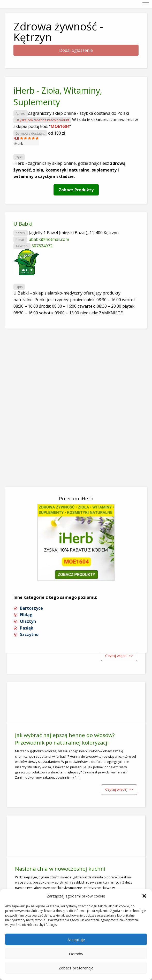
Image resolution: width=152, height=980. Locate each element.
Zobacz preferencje (76, 968)
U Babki (23, 224)
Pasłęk (27, 628)
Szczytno (29, 634)
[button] (144, 896)
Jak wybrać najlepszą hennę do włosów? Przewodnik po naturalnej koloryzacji (65, 739)
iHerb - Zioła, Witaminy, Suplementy (58, 96)
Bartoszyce (31, 608)
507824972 (42, 246)
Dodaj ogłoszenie (76, 50)
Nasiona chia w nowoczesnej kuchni (60, 869)
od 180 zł (57, 133)
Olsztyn (28, 621)
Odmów (76, 954)
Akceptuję (76, 940)
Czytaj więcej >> (119, 656)
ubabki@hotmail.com (49, 239)
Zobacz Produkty (76, 190)
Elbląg (26, 615)
